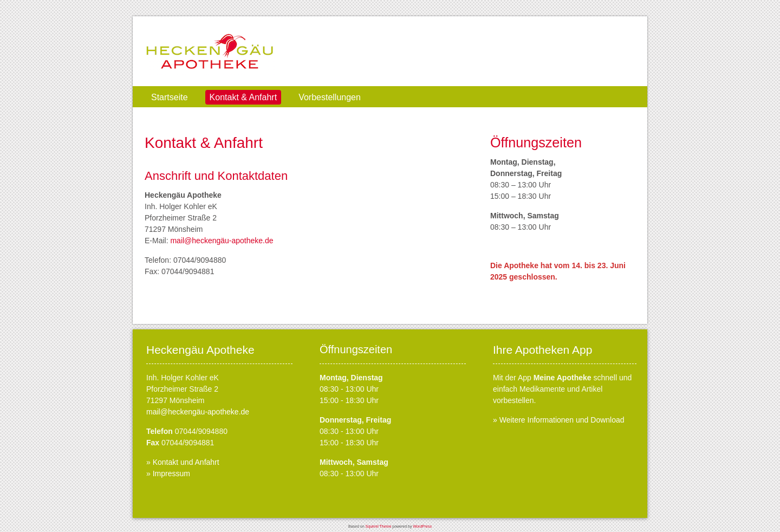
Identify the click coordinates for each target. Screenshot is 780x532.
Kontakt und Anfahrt (186, 462)
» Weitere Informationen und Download (559, 420)
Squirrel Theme (379, 526)
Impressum (171, 473)
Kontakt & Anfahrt (243, 97)
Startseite (170, 97)
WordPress (422, 526)
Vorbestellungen (330, 97)
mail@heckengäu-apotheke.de (222, 241)
